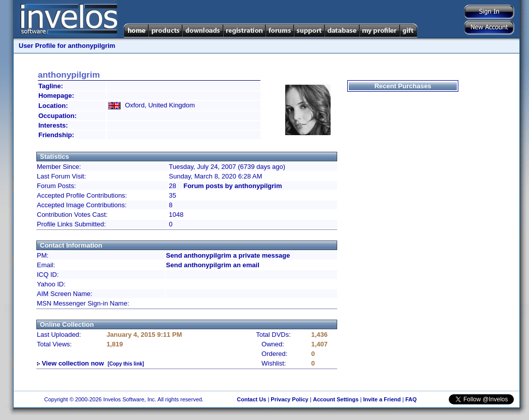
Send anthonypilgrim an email (213, 265)
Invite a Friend (382, 399)
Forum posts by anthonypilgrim (232, 186)
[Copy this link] (126, 364)
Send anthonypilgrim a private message (228, 255)
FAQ (411, 399)
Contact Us (251, 399)
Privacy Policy (289, 399)
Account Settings (336, 399)
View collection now (73, 363)
